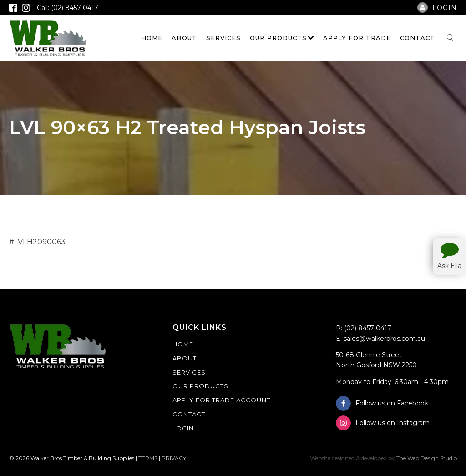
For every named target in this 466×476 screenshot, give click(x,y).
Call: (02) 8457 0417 (68, 8)
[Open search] (451, 38)
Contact (418, 38)
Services (223, 38)
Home (152, 38)
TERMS (148, 458)
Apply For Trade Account (221, 400)
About (184, 38)
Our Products (282, 38)
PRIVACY (174, 458)
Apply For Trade (357, 38)
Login (183, 428)
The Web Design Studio (427, 458)
